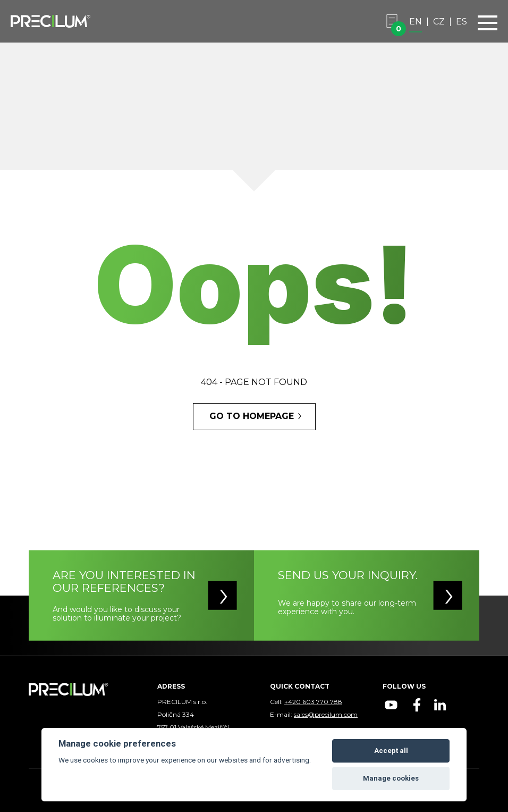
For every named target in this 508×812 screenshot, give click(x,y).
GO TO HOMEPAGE (252, 416)
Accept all (391, 751)
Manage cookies (391, 778)
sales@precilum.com (326, 714)
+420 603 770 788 (313, 702)
